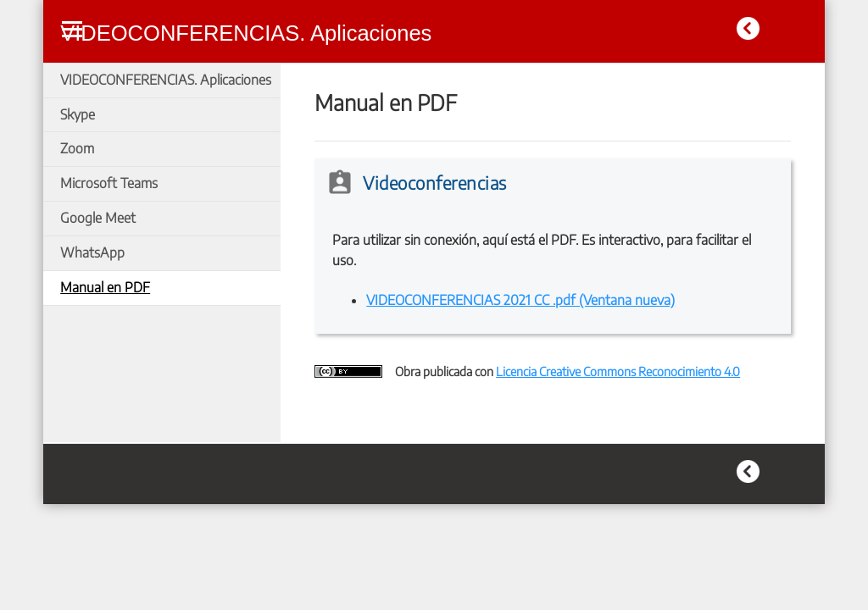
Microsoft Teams (109, 183)
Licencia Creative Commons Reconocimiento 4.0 (618, 371)
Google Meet (98, 218)
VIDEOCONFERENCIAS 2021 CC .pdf (520, 300)
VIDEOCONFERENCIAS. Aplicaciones (166, 80)
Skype (78, 114)
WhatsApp (92, 252)
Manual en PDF (105, 287)
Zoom (77, 148)
